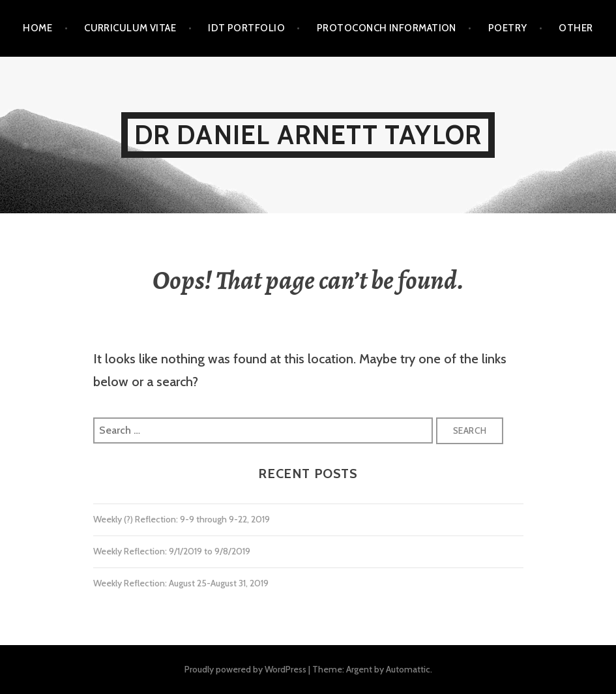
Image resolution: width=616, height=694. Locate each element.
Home (37, 28)
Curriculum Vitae (130, 28)
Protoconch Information (387, 28)
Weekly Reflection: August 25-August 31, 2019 (181, 583)
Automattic (408, 669)
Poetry (508, 28)
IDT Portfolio (246, 28)
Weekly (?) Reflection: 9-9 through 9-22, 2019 (182, 519)
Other (576, 28)
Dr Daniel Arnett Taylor (308, 135)
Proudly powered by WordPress (245, 669)
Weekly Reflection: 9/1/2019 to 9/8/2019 (172, 551)
